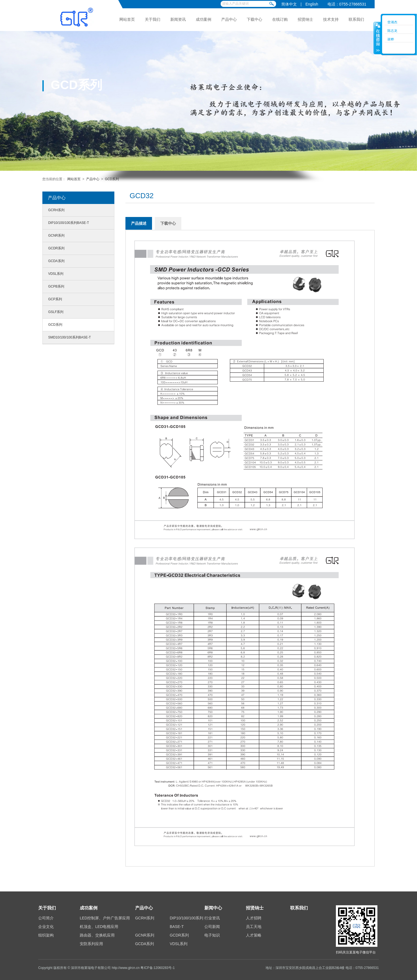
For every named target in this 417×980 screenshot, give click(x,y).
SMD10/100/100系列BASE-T (69, 337)
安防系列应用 (91, 944)
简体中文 (289, 4)
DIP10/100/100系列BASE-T (69, 223)
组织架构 (46, 935)
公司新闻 (212, 927)
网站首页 (127, 19)
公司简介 (46, 918)
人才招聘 (254, 918)
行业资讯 (212, 918)
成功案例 (204, 19)
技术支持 (331, 19)
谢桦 (391, 39)
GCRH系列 (56, 210)
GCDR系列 (56, 248)
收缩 (377, 38)
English (312, 4)
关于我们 (153, 19)
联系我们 (356, 19)
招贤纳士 (305, 19)
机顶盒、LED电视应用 (99, 927)
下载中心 (254, 19)
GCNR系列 (56, 236)
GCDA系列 (56, 261)
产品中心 (229, 19)
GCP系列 (55, 299)
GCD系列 (112, 179)
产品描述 (139, 223)
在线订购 (280, 19)
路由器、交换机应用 (97, 935)
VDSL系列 (56, 274)
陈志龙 (392, 31)
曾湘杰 (392, 22)
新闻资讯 (178, 19)
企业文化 (46, 927)
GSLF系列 (56, 312)
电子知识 (212, 935)
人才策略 (254, 935)
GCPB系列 (56, 286)
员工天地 (254, 927)
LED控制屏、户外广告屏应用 (105, 918)
